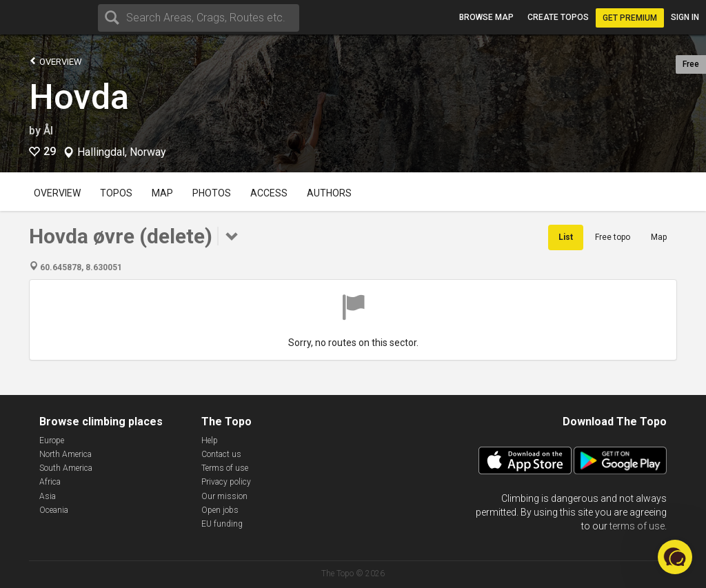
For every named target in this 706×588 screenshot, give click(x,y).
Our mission (224, 496)
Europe (52, 440)
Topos (116, 193)
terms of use (637, 526)
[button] (675, 557)
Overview (56, 61)
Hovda (79, 97)
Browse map (486, 17)
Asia (48, 496)
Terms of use (225, 468)
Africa (50, 482)
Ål (48, 131)
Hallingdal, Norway (122, 152)
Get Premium (630, 18)
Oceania (54, 510)
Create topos (558, 17)
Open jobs (220, 510)
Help (210, 440)
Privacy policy (226, 482)
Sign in (685, 17)
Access (269, 193)
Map (162, 193)
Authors (329, 193)
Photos (212, 193)
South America (66, 468)
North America (65, 454)
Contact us (221, 454)
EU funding (222, 524)
